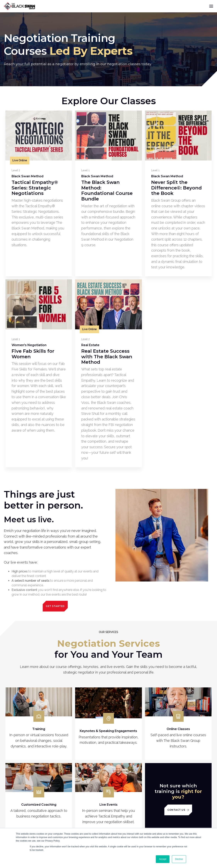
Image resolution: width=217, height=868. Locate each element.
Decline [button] (179, 859)
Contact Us (178, 810)
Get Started (55, 606)
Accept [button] (163, 859)
